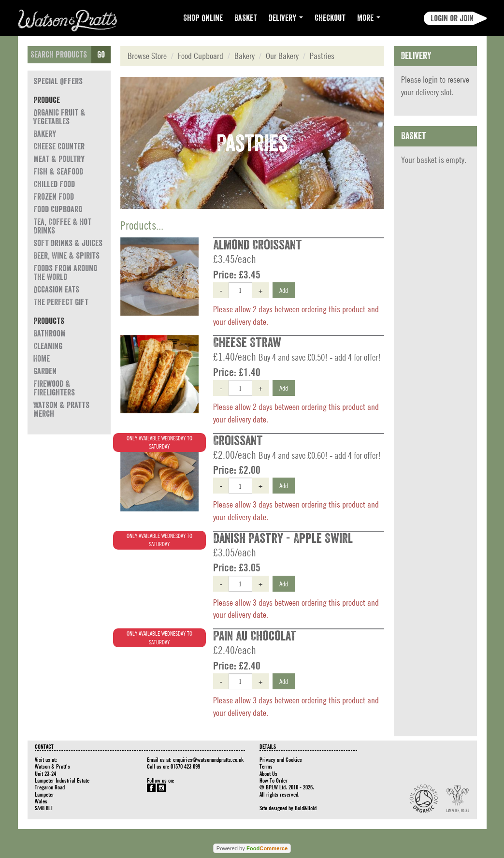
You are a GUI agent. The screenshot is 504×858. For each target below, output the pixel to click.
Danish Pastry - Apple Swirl (283, 538)
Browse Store (147, 56)
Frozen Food (54, 197)
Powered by (252, 848)
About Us (268, 773)
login (430, 80)
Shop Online (203, 18)
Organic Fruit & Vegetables (59, 117)
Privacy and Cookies (281, 759)
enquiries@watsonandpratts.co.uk (208, 759)
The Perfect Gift (61, 302)
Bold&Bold (306, 808)
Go (101, 55)
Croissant (238, 441)
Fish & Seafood (58, 172)
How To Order (274, 780)
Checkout (330, 18)
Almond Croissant (258, 245)
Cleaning (48, 346)
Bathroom (50, 334)
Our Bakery (282, 56)
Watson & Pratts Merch (61, 409)
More (369, 18)
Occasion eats (56, 290)
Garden (45, 371)
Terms (266, 766)
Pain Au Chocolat (255, 636)
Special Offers (58, 81)
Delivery (286, 18)
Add (284, 290)
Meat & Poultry (59, 159)
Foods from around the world (65, 273)
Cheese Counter (59, 146)
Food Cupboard (58, 209)
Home (42, 359)
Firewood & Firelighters (54, 388)
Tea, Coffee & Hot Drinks (62, 226)
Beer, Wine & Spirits (66, 256)
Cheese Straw (247, 343)
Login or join (452, 18)
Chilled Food (54, 184)
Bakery (45, 134)
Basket (246, 18)
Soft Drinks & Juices (68, 243)
